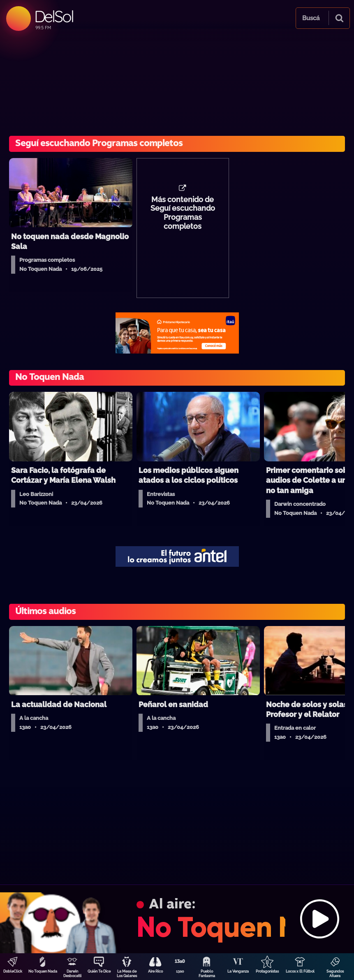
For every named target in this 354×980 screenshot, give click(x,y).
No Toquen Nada (43, 971)
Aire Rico (155, 971)
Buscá (311, 18)
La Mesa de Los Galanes (127, 974)
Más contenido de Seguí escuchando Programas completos (183, 213)
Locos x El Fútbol (300, 971)
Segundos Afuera (335, 974)
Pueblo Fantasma (207, 974)
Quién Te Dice (99, 971)
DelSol (54, 16)
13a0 (180, 971)
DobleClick (13, 971)
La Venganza (238, 971)
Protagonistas (267, 971)
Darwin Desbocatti (72, 974)
